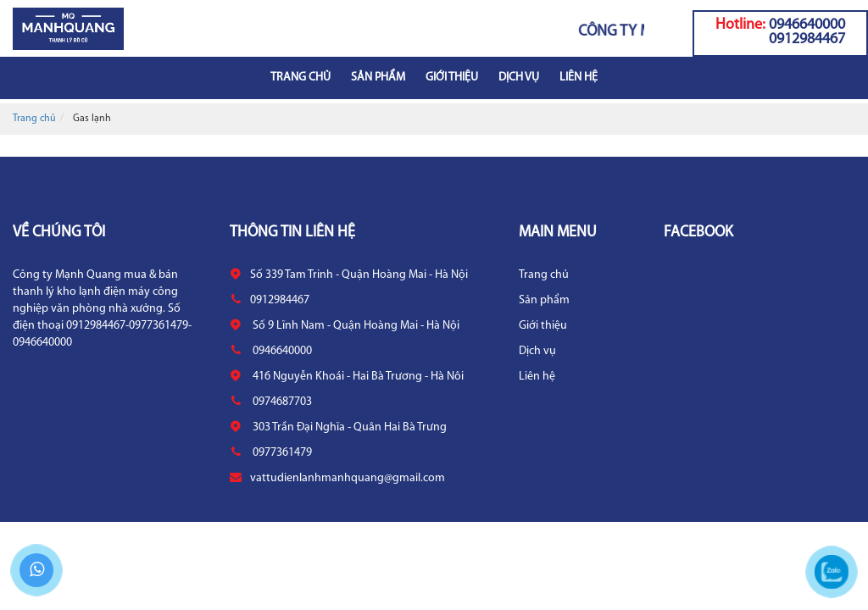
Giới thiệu (452, 78)
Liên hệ (579, 78)
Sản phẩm (378, 78)
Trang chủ (300, 78)
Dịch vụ (519, 78)
